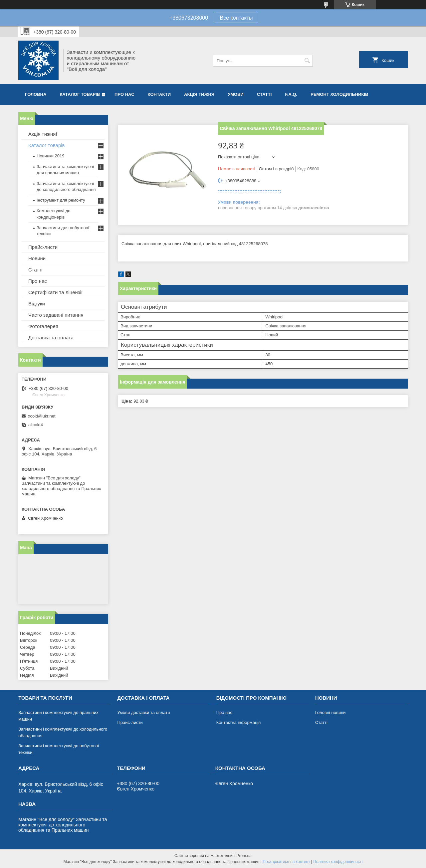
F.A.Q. (291, 94)
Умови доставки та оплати (143, 712)
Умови (236, 94)
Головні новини (330, 712)
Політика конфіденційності (338, 862)
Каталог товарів (80, 94)
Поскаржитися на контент (286, 862)
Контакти (159, 94)
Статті (264, 94)
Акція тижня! (43, 134)
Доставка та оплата (51, 338)
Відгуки (37, 304)
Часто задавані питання (56, 315)
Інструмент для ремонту (61, 200)
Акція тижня (199, 94)
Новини (37, 258)
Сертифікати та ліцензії (55, 292)
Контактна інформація (239, 722)
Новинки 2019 (50, 156)
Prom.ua (244, 856)
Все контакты (236, 18)
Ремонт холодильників (339, 94)
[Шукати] (307, 61)
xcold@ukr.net (42, 416)
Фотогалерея (43, 326)
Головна (36, 94)
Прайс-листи (43, 247)
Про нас (124, 94)
